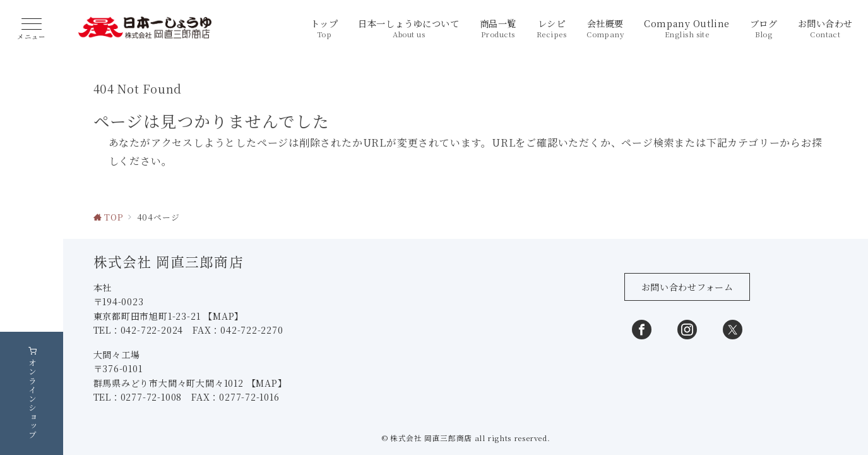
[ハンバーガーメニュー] (32, 29)
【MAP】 (225, 381)
